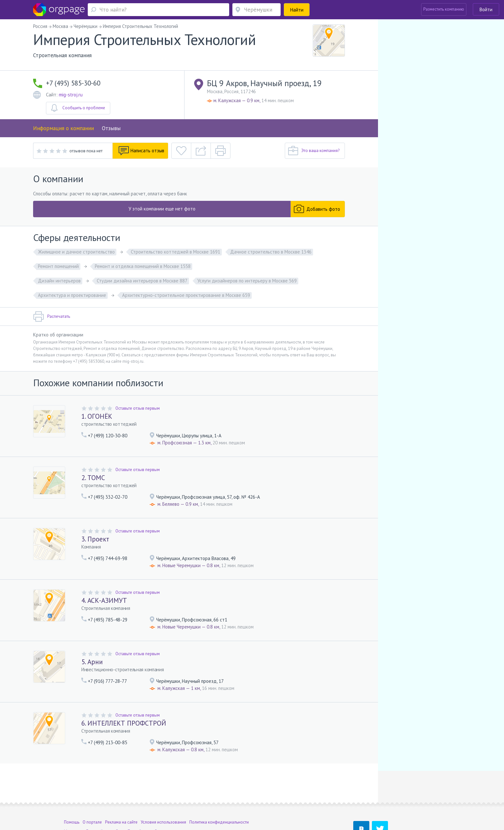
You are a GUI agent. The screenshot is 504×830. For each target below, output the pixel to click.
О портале (92, 789)
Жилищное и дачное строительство (76, 252)
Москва (71, 798)
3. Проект (95, 539)
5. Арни (92, 662)
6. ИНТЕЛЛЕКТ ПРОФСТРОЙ (124, 723)
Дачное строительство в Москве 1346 (271, 252)
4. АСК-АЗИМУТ (104, 600)
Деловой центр (100, 798)
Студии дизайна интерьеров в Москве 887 (142, 281)
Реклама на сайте (121, 789)
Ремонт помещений (58, 266)
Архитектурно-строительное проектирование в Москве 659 (186, 295)
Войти (486, 9)
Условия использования (163, 789)
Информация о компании (63, 128)
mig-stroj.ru (71, 95)
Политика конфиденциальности (219, 789)
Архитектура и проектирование (72, 295)
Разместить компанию (444, 9)
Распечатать (52, 317)
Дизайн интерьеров (59, 281)
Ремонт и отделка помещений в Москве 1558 (143, 266)
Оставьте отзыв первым (138, 408)
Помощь (72, 789)
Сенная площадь (170, 798)
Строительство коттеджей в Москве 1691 (175, 252)
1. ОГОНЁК (97, 416)
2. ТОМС (93, 478)
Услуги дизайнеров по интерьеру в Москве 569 (247, 281)
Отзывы (111, 128)
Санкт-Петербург (131, 798)
